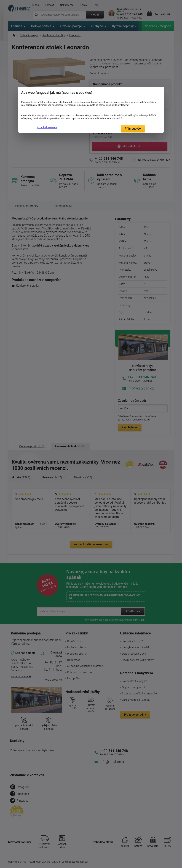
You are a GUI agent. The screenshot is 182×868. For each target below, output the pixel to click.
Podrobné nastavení (47, 127)
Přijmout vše (133, 129)
